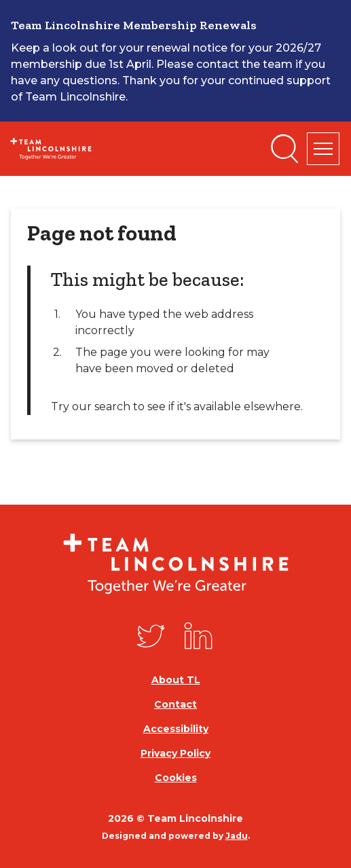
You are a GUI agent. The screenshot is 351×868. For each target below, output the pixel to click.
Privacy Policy (175, 753)
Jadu (237, 836)
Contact (175, 704)
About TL (176, 680)
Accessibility (176, 729)
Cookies (176, 778)
